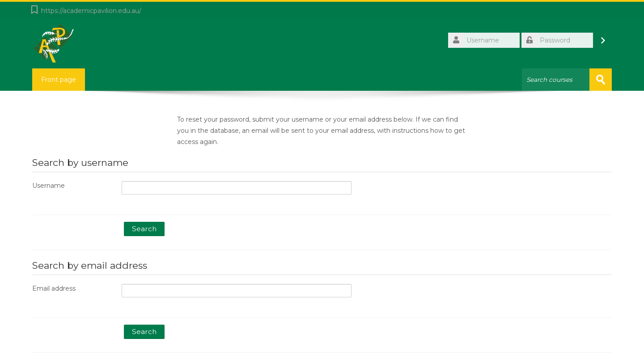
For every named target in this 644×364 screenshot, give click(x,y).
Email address (54, 288)
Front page (59, 80)
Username (49, 186)
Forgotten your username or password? (551, 54)
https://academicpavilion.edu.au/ (91, 11)
